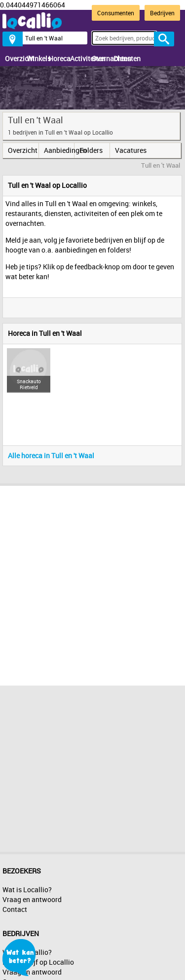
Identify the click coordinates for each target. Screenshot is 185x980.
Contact (15, 909)
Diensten (122, 58)
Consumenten (116, 13)
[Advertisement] (92, 583)
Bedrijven (162, 13)
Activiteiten (78, 58)
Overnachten (100, 58)
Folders (91, 150)
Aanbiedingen (59, 150)
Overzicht (13, 58)
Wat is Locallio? (27, 889)
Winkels (35, 58)
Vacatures (130, 150)
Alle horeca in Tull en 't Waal (51, 455)
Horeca (57, 58)
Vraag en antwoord (32, 899)
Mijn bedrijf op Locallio (38, 962)
